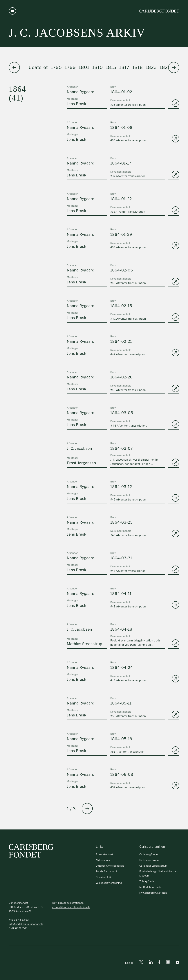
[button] (174, 67)
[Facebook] (159, 963)
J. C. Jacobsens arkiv (77, 33)
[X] (141, 963)
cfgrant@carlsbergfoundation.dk (71, 907)
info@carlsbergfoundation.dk (26, 924)
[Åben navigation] (12, 11)
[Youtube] (177, 963)
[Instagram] (168, 963)
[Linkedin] (151, 963)
